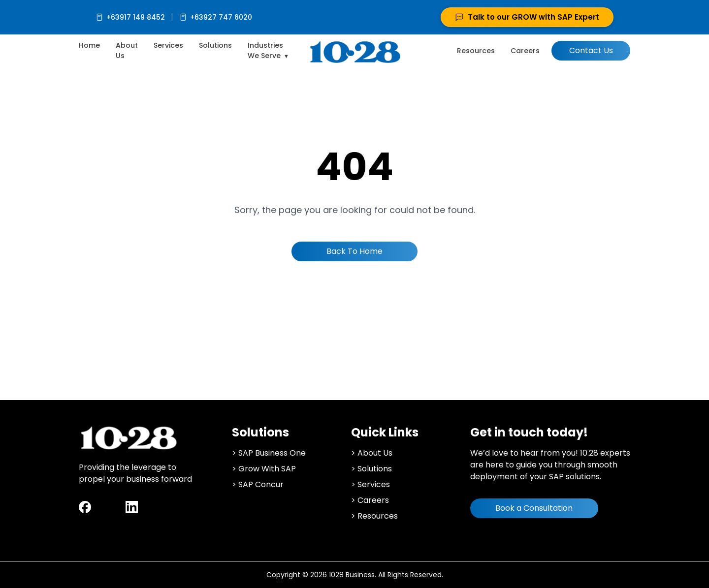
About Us (375, 453)
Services (168, 45)
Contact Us (591, 50)
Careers (525, 51)
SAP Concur (261, 484)
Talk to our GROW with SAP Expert (527, 17)
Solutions (215, 45)
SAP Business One (272, 453)
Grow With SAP (267, 469)
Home (89, 45)
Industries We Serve (265, 50)
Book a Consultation (534, 508)
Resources (476, 51)
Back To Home (354, 251)
